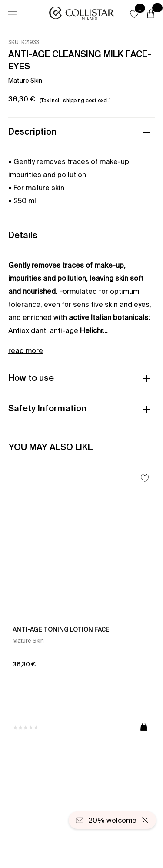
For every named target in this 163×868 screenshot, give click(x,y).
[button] (134, 14)
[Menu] (12, 14)
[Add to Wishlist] (145, 478)
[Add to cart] (144, 727)
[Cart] (151, 14)
